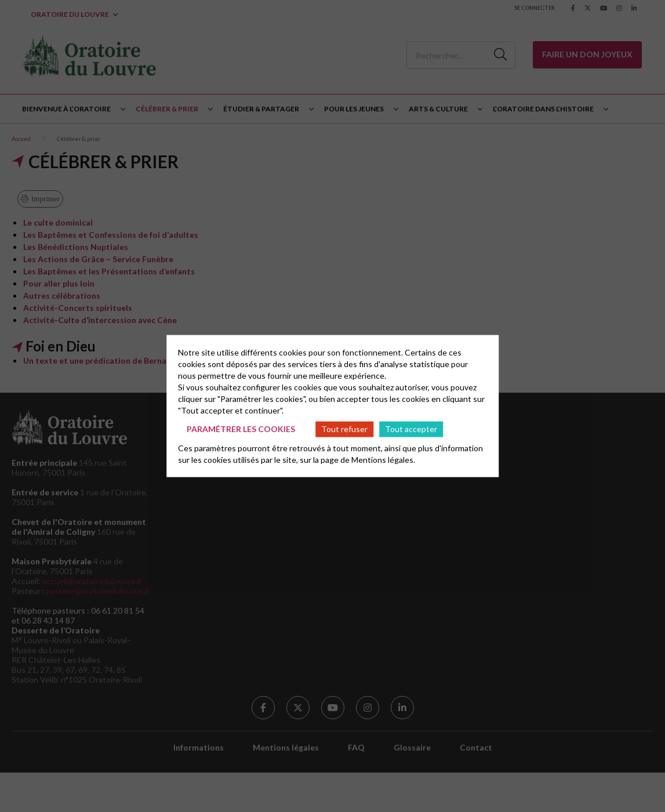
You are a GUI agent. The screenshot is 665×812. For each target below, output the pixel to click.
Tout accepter (411, 429)
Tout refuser (344, 429)
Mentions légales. (383, 459)
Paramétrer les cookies (241, 429)
